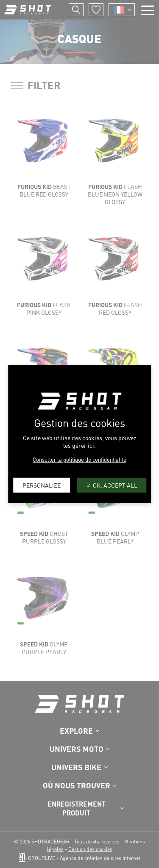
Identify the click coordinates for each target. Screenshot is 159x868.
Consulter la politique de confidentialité (79, 459)
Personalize (42, 485)
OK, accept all (112, 485)
